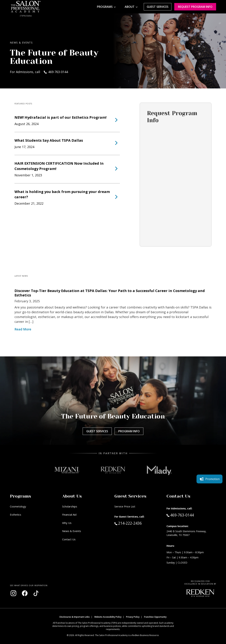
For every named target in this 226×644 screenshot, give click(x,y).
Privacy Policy (133, 617)
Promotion (209, 479)
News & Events (72, 531)
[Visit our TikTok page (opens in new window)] (36, 593)
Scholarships (70, 506)
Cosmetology (18, 506)
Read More (23, 329)
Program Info (129, 431)
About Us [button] (72, 496)
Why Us (67, 523)
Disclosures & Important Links (75, 617)
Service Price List (125, 506)
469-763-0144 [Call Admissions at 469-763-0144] (180, 515)
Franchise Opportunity (155, 617)
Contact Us (69, 539)
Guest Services (158, 7)
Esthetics (16, 515)
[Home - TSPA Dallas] (26, 7)
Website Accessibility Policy (108, 617)
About (130, 7)
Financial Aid (69, 515)
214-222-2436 (136, 523)
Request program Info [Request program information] (195, 7)
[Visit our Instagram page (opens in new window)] (13, 593)
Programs (105, 7)
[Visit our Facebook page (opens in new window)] (25, 593)
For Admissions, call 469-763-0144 (39, 72)
